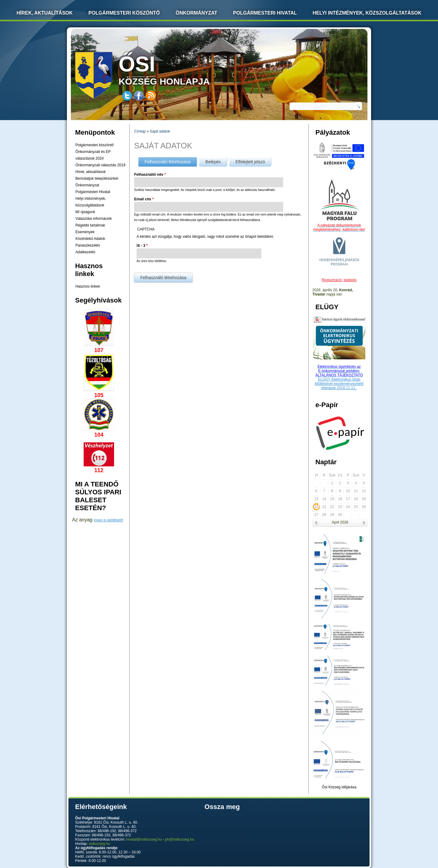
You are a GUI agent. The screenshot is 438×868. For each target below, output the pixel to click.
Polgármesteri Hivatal (265, 13)
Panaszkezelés (88, 245)
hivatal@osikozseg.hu (144, 839)
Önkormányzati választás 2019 (100, 165)
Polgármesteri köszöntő (124, 13)
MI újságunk (85, 212)
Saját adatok (160, 131)
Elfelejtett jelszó (250, 162)
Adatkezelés (85, 252)
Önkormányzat (196, 13)
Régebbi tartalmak (90, 225)
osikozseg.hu (99, 844)
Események (85, 232)
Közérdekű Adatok (90, 239)
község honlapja (179, 69)
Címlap (140, 131)
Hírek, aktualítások (90, 172)
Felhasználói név (150, 175)
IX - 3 (142, 246)
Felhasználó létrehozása (171, 161)
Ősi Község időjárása (339, 787)
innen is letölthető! (108, 520)
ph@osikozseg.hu (180, 839)
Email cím (144, 199)
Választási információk (94, 219)
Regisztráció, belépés (339, 280)
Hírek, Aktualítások (45, 13)
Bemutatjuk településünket (97, 178)
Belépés (213, 162)
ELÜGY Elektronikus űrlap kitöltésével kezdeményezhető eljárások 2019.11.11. (339, 384)
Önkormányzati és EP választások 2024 (93, 155)
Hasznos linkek (88, 286)
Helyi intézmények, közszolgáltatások (367, 13)
